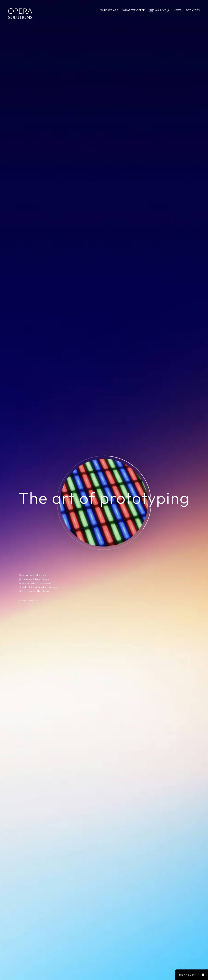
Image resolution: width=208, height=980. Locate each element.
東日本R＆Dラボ (159, 10)
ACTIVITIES (193, 10)
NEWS (178, 10)
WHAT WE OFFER (134, 10)
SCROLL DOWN (27, 601)
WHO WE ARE (109, 10)
